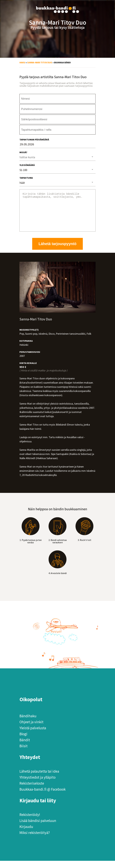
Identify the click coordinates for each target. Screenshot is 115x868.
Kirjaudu (26, 834)
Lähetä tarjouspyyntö (58, 251)
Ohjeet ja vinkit (31, 729)
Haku (22, 62)
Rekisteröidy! (30, 822)
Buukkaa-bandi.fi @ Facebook (43, 796)
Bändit (25, 747)
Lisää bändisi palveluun (38, 828)
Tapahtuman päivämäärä (34, 139)
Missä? (23, 152)
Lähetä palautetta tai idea (39, 778)
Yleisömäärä (27, 165)
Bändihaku (28, 723)
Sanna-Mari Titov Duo (40, 62)
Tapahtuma (26, 178)
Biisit (24, 753)
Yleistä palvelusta (33, 735)
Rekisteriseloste (32, 790)
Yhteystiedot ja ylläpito (38, 784)
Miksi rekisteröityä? (35, 840)
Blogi (23, 741)
